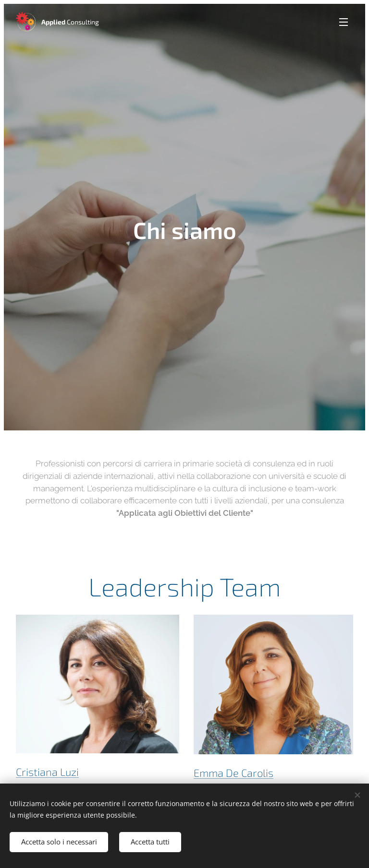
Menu (344, 22)
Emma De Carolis (234, 773)
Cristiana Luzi (47, 772)
